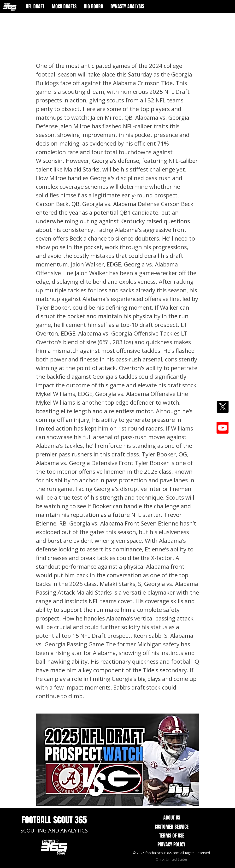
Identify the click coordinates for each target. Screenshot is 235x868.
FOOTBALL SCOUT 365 (54, 820)
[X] (223, 407)
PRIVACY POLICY (171, 844)
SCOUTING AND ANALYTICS (54, 830)
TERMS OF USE (172, 836)
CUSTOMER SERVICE (172, 827)
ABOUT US (172, 818)
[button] (35, 6)
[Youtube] (223, 428)
